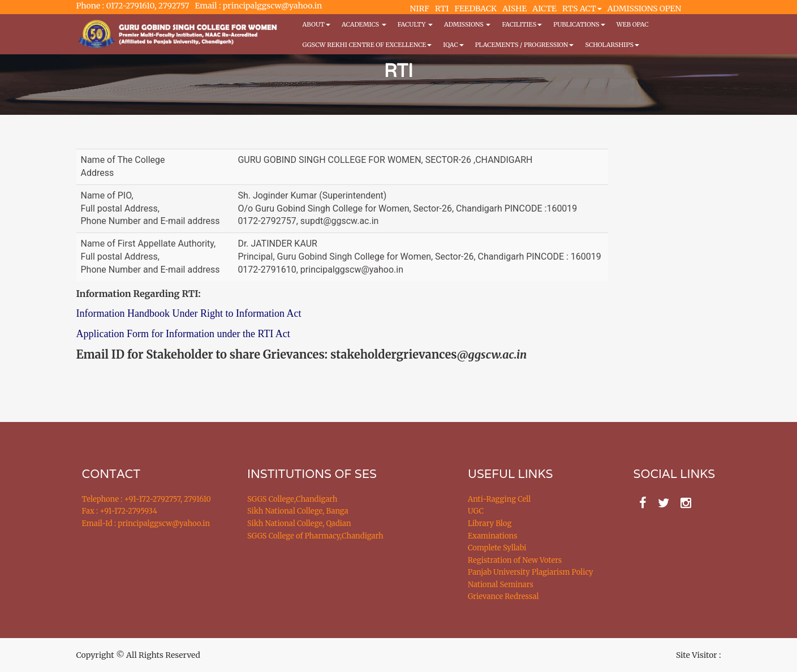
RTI (442, 8)
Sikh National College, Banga (298, 511)
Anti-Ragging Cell (499, 499)
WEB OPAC (633, 24)
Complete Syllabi (497, 548)
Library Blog (490, 524)
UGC (476, 511)
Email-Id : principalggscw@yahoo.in (146, 524)
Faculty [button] (415, 24)
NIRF (420, 8)
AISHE (514, 8)
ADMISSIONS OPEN (645, 8)
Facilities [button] (522, 24)
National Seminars (501, 585)
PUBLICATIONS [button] (579, 24)
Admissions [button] (467, 24)
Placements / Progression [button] (525, 45)
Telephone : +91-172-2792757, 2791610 (147, 499)
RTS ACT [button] (582, 8)
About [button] (316, 24)
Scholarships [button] (612, 45)
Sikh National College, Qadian (299, 524)
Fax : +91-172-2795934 (120, 511)
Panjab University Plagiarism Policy (531, 572)
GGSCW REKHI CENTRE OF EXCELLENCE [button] (367, 45)
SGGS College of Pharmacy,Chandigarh (315, 536)
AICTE (544, 8)
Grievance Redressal (503, 596)
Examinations (493, 536)
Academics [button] (364, 24)
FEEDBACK (475, 8)
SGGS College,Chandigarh (292, 499)
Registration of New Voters (515, 560)
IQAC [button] (453, 45)
